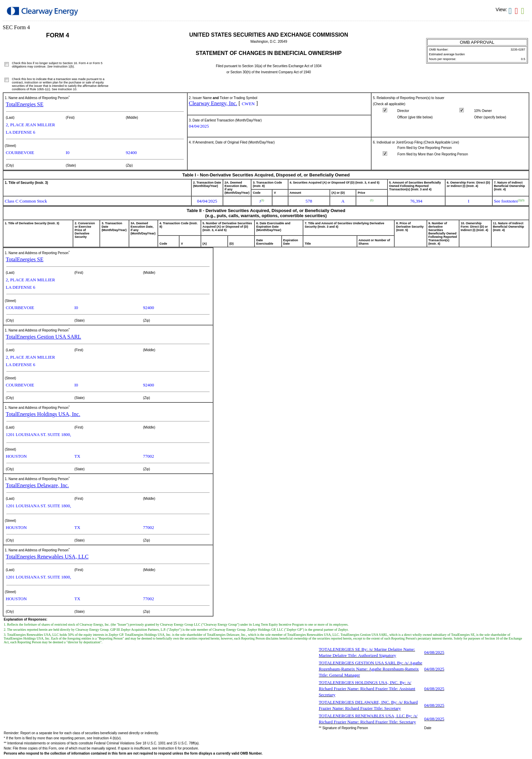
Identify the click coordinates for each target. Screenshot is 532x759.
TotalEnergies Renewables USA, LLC (47, 557)
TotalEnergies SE (25, 104)
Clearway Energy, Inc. (213, 103)
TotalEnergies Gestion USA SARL (43, 337)
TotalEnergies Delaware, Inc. (37, 485)
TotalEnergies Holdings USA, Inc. (43, 414)
